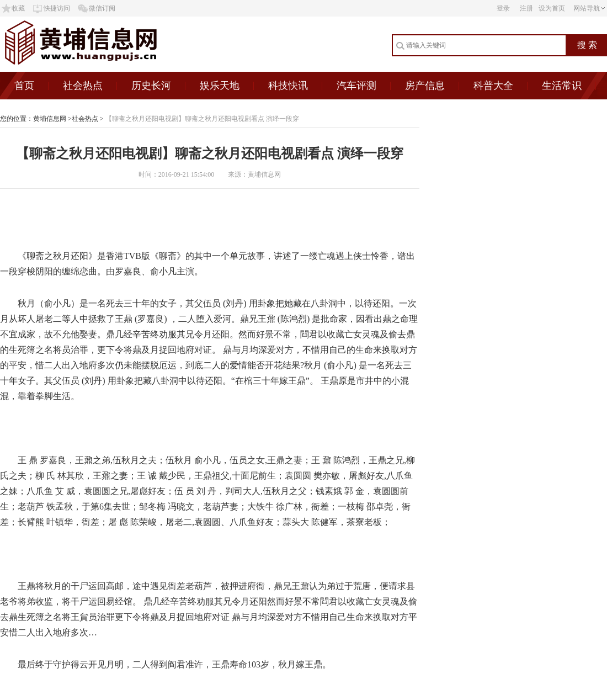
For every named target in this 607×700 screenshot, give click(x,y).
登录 (503, 8)
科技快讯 (288, 86)
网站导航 (587, 8)
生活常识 (562, 86)
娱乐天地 (220, 86)
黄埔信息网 (50, 119)
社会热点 (83, 86)
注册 (526, 8)
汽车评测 (356, 86)
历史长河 (151, 86)
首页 (24, 86)
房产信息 (425, 86)
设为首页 (552, 8)
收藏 (18, 8)
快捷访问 (57, 8)
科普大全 (493, 86)
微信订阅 (102, 8)
